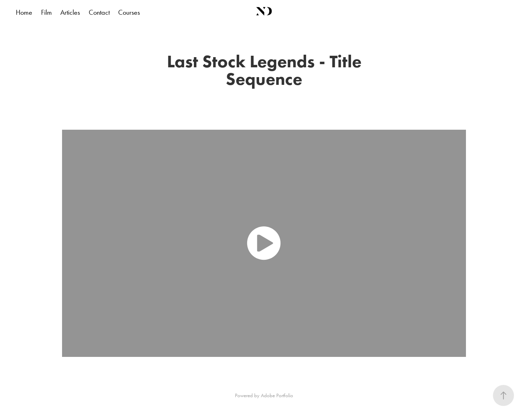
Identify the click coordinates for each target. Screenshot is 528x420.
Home (24, 12)
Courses (129, 12)
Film (46, 12)
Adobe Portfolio (277, 395)
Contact (99, 12)
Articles (70, 12)
